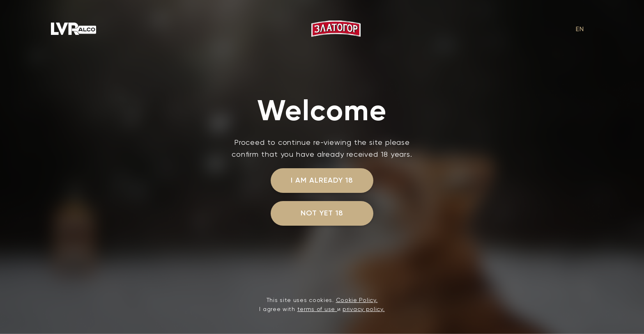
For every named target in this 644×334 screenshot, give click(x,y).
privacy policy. (364, 309)
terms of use (317, 309)
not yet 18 (322, 213)
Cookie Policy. (357, 300)
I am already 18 (322, 180)
